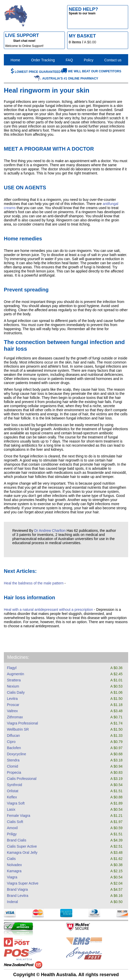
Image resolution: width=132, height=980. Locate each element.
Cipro (11, 742)
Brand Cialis (17, 840)
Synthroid (14, 785)
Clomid (13, 766)
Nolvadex (14, 865)
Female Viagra (19, 816)
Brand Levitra (18, 896)
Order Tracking (43, 60)
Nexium (13, 686)
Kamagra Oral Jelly (22, 852)
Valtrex (12, 711)
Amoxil (12, 828)
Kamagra (14, 871)
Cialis (11, 859)
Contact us (113, 60)
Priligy (12, 834)
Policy (89, 60)
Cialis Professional (22, 779)
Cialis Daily (16, 692)
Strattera (14, 680)
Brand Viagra (17, 889)
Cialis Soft (15, 822)
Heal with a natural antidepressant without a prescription (48, 610)
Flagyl (12, 668)
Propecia (14, 772)
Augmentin (16, 674)
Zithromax (15, 717)
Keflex (12, 797)
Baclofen (14, 748)
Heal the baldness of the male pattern (34, 583)
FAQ (69, 60)
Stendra (13, 760)
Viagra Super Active (23, 883)
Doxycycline (17, 754)
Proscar (13, 705)
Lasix (11, 809)
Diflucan (13, 736)
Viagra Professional (22, 723)
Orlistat (13, 791)
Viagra (12, 877)
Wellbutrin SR (18, 729)
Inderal (12, 902)
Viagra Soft (16, 803)
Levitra (12, 699)
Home (15, 60)
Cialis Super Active (22, 846)
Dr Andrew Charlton (50, 531)
